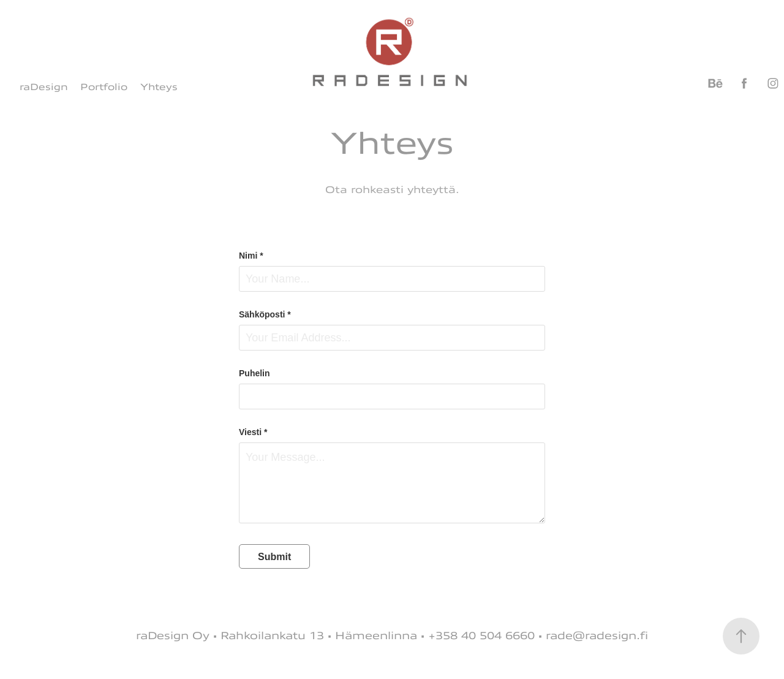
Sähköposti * (265, 314)
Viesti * (253, 432)
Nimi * (251, 256)
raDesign (44, 87)
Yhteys (159, 87)
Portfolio (104, 87)
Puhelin (254, 373)
